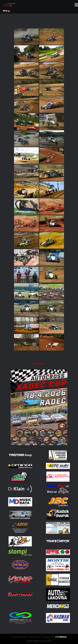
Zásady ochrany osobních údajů (39, 641)
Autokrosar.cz (39, 363)
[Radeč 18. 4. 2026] (39, 444)
